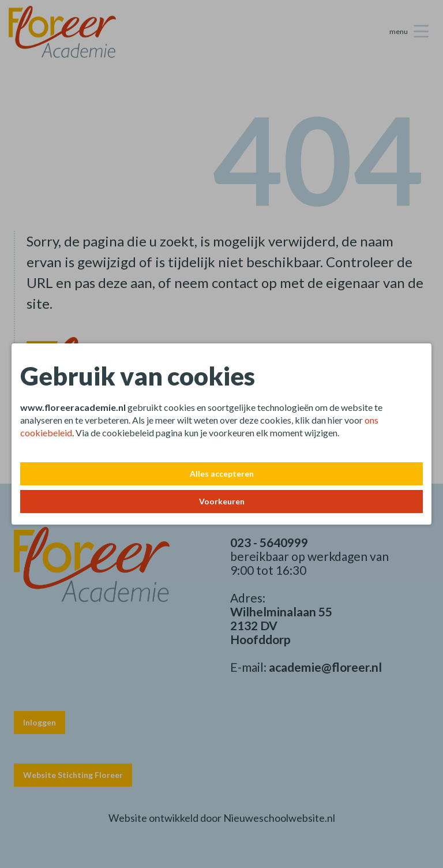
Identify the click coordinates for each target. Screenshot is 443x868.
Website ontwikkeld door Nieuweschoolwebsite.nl (222, 818)
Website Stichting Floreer (73, 775)
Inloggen (40, 722)
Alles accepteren (222, 474)
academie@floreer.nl (325, 667)
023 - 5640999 (269, 542)
